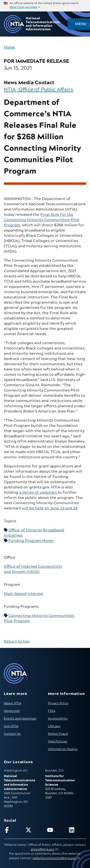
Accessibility (58, 719)
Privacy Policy (58, 703)
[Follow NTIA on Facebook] (13, 831)
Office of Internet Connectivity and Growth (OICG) (33, 569)
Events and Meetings (20, 719)
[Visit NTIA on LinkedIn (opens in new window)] (77, 831)
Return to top (17, 641)
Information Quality (63, 749)
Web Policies (58, 741)
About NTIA (13, 703)
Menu (81, 24)
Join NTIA (11, 726)
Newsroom (12, 711)
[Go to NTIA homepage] (14, 24)
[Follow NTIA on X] (34, 831)
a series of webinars (38, 492)
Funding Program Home (31, 541)
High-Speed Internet (24, 594)
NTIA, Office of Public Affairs (39, 90)
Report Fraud (58, 734)
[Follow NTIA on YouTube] (56, 831)
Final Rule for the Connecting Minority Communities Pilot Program (42, 220)
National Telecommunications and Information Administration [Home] (43, 24)
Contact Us (12, 734)
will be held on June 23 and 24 (50, 508)
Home (9, 47)
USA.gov (54, 726)
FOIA (52, 711)
